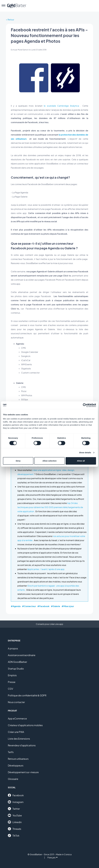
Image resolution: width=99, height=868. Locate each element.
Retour (11, 20)
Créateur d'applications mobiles (25, 725)
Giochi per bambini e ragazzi (41, 586)
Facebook (16, 795)
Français (52, 857)
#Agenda (16, 606)
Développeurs (16, 765)
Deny (18, 461)
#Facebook (43, 606)
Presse (12, 682)
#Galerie (55, 606)
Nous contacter (16, 702)
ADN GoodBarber (17, 662)
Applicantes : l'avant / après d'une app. (46, 569)
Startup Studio (16, 669)
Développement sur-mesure (23, 772)
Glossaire (13, 779)
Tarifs (11, 752)
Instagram (16, 802)
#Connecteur (29, 606)
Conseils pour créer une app (49, 624)
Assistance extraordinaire (22, 655)
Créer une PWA (16, 732)
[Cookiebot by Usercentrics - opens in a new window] (85, 405)
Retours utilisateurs (18, 759)
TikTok (14, 835)
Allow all (81, 461)
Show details (85, 453)
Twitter (14, 809)
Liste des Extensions (19, 739)
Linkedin (15, 822)
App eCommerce (17, 718)
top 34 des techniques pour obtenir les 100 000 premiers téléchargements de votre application (50, 507)
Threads (15, 829)
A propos (13, 648)
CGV (11, 689)
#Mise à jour (68, 606)
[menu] (3, 6)
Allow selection (49, 461)
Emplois (12, 675)
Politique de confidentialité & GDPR (27, 695)
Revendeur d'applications (22, 745)
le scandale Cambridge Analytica (61, 106)
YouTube (15, 815)
